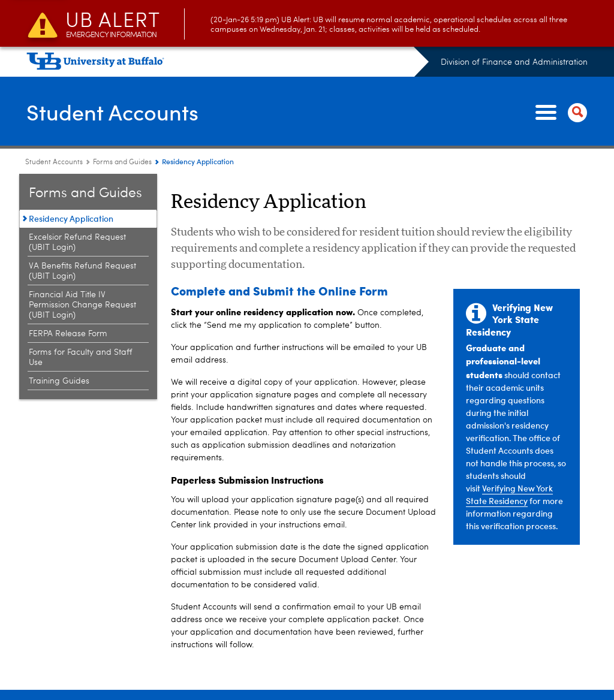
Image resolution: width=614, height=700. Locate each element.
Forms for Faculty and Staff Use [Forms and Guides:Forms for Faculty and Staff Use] (80, 357)
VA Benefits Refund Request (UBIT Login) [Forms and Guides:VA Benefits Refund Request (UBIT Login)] (82, 271)
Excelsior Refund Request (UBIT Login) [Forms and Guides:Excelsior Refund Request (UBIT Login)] (77, 242)
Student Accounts (112, 111)
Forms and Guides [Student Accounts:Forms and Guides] (122, 162)
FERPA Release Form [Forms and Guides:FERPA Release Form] (68, 334)
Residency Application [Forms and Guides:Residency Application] (71, 218)
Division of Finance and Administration (514, 62)
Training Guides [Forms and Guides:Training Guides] (59, 381)
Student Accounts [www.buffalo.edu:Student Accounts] (54, 162)
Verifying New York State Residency (509, 494)
